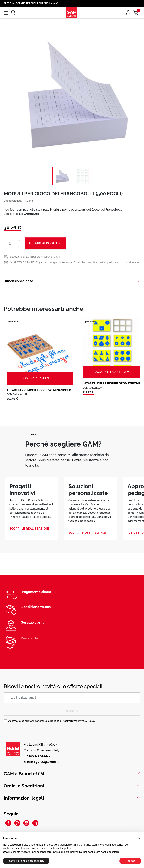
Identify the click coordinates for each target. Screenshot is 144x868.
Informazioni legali (24, 798)
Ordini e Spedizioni (24, 786)
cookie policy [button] (63, 848)
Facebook (8, 823)
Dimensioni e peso (18, 281)
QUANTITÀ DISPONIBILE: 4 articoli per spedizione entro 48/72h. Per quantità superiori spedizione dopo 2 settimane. (75, 262)
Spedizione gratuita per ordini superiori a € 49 (36, 257)
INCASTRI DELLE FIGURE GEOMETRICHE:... (113, 383)
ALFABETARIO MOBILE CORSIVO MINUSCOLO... (40, 390)
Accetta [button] (130, 861)
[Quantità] (10, 243)
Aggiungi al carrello (46, 243)
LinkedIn (35, 823)
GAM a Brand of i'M (24, 774)
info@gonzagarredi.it (43, 762)
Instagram (26, 823)
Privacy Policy (87, 721)
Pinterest (17, 823)
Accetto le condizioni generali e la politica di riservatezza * (52, 721)
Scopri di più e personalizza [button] (26, 861)
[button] (139, 838)
